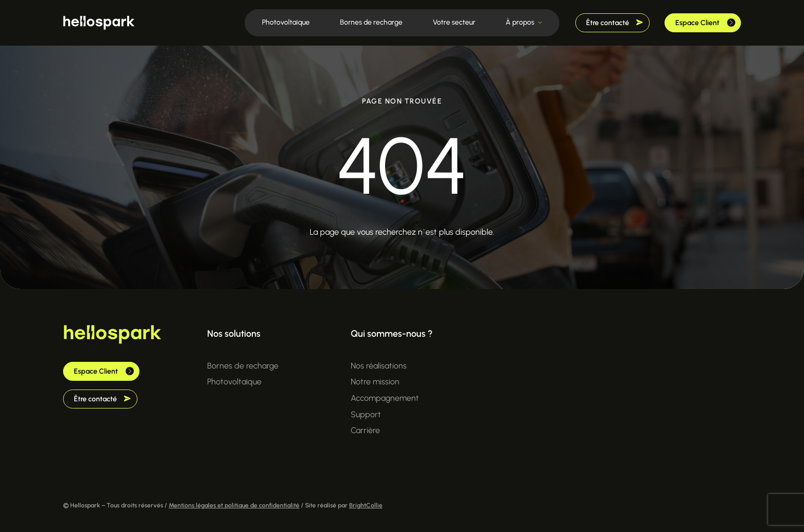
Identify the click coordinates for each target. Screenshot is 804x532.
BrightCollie (366, 505)
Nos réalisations (379, 366)
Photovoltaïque (286, 22)
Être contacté (615, 23)
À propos (520, 22)
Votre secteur (454, 22)
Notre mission (375, 382)
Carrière (365, 430)
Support (366, 414)
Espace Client (705, 23)
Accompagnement (385, 398)
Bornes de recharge (371, 22)
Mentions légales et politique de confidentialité (234, 505)
